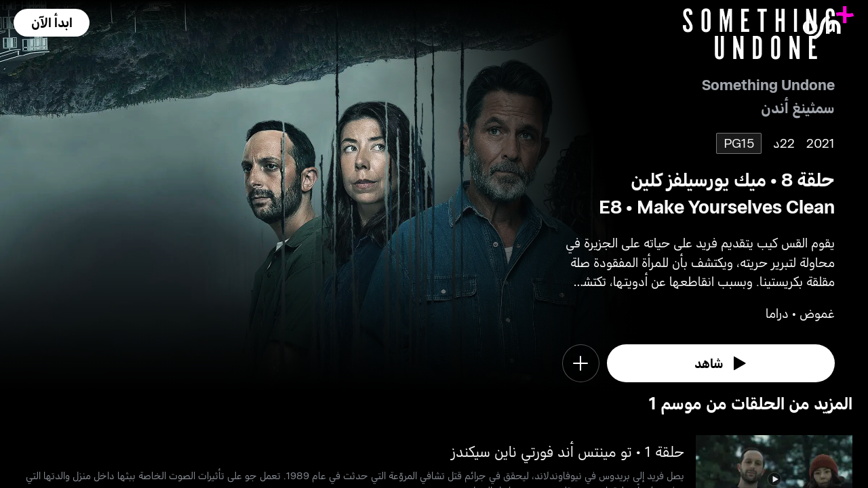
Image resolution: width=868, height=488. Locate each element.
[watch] (721, 363)
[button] (52, 23)
